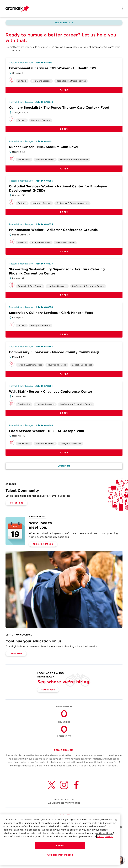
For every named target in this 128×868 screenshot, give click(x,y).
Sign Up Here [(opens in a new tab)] (16, 503)
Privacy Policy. (105, 836)
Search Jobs (48, 690)
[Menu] (121, 9)
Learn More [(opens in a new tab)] (16, 653)
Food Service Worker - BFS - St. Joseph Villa (46, 431)
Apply (64, 90)
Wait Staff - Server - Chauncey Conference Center (51, 392)
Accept (60, 846)
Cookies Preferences (60, 855)
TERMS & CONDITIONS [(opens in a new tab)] (64, 799)
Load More (64, 466)
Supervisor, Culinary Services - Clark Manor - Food (51, 313)
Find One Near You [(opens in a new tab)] (43, 544)
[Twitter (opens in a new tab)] (52, 785)
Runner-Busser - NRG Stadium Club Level (44, 147)
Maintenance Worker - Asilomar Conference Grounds (53, 230)
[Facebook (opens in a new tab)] (76, 785)
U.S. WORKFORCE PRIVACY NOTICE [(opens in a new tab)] (64, 803)
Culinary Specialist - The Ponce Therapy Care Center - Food (59, 108)
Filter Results (64, 23)
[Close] (116, 820)
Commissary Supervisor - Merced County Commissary (54, 352)
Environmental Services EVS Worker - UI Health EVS (53, 68)
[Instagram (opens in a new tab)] (64, 785)
